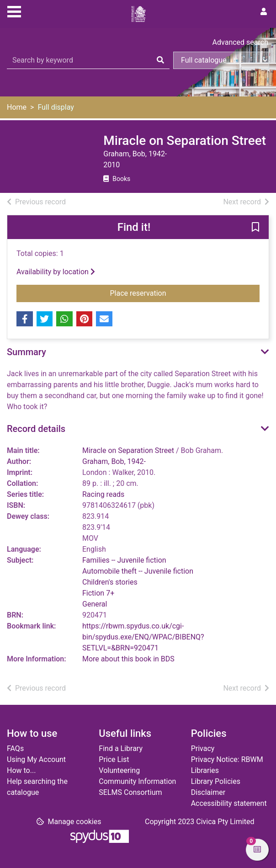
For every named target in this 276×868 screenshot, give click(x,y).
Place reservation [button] (185, 293)
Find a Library (121, 748)
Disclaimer (208, 792)
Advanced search (240, 42)
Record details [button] (36, 429)
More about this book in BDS (128, 659)
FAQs (15, 748)
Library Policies (216, 781)
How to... (21, 770)
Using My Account (36, 759)
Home (17, 107)
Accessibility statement (229, 803)
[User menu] (264, 12)
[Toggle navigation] (14, 11)
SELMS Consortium (130, 792)
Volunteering (119, 770)
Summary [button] (27, 352)
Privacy (203, 748)
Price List (114, 759)
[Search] (160, 60)
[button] (255, 228)
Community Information (137, 781)
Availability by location (56, 272)
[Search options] (221, 60)
